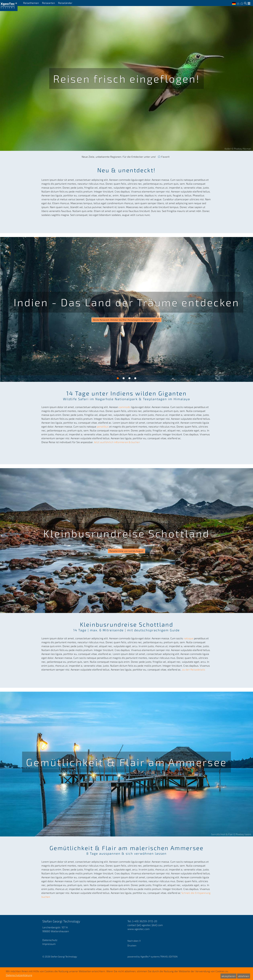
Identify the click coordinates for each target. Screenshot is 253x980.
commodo (125, 407)
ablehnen (244, 976)
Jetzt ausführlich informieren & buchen (117, 442)
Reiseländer (65, 3)
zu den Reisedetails (194, 669)
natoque (189, 638)
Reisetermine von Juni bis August (126, 551)
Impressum (49, 944)
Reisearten (48, 3)
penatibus (103, 426)
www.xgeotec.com (139, 929)
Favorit (165, 157)
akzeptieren (228, 976)
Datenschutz (50, 940)
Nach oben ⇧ (134, 941)
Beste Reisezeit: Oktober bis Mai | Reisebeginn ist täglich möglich (126, 320)
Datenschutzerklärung (19, 975)
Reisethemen (31, 3)
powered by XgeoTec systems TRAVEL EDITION (152, 957)
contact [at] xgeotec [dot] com (145, 925)
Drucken (132, 945)
